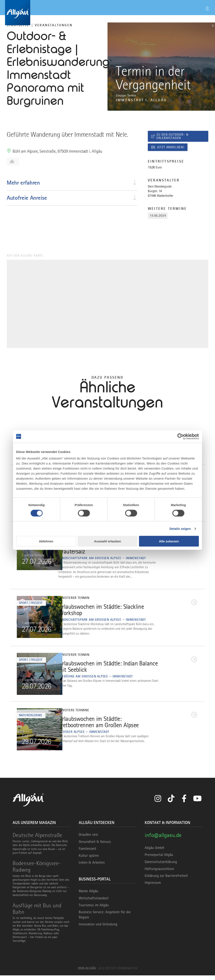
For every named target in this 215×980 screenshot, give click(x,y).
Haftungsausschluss (159, 873)
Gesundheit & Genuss (95, 846)
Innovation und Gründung (98, 929)
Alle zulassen (169, 541)
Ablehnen (46, 541)
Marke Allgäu (88, 896)
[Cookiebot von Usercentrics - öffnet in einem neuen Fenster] (180, 436)
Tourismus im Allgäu (94, 910)
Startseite (18, 25)
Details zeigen (180, 528)
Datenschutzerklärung (161, 866)
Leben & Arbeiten (92, 867)
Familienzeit (87, 853)
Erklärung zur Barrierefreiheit (166, 880)
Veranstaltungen (54, 25)
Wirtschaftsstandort (94, 903)
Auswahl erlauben (107, 541)
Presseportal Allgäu (159, 859)
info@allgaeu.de (163, 840)
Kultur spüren (89, 860)
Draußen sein (88, 839)
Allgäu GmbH (154, 853)
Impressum (153, 887)
